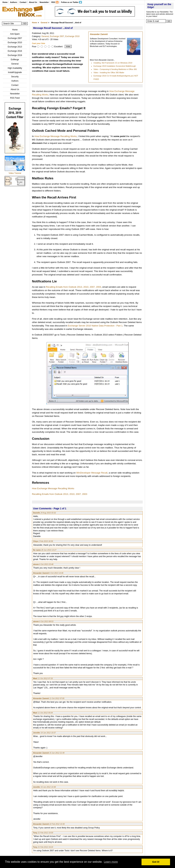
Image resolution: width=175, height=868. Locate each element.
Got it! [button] (156, 862)
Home (5, 2)
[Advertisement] (160, 76)
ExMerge (15, 60)
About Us (33, 2)
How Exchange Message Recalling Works (56, 136)
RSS (53, 2)
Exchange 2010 (15, 42)
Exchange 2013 (15, 47)
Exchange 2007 (15, 38)
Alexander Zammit (99, 34)
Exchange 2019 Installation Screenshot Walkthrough (115, 66)
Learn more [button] (111, 862)
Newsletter (44, 2)
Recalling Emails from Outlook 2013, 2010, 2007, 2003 (74, 287)
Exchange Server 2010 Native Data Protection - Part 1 (95, 326)
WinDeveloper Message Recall (92, 473)
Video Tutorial (15, 173)
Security (15, 77)
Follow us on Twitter (70, 2)
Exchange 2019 (15, 55)
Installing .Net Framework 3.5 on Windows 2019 (113, 63)
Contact (23, 2)
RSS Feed (15, 98)
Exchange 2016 (15, 51)
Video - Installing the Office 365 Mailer (109, 73)
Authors (14, 2)
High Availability (15, 68)
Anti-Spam (15, 34)
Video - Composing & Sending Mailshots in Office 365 (115, 69)
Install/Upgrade (15, 72)
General (15, 64)
